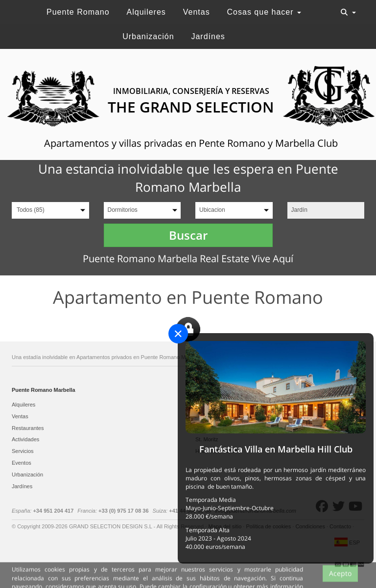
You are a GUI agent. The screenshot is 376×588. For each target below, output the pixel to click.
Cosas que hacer (264, 12)
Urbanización (148, 36)
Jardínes (208, 36)
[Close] (178, 334)
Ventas (197, 12)
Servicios (23, 451)
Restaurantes (28, 428)
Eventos (22, 463)
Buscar (188, 235)
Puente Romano (78, 12)
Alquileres (146, 12)
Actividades (25, 439)
